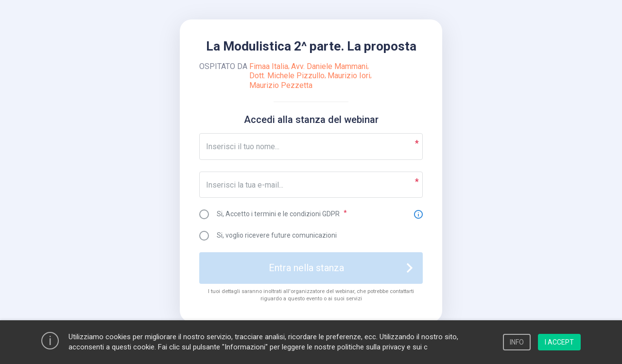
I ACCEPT (559, 342)
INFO (517, 342)
